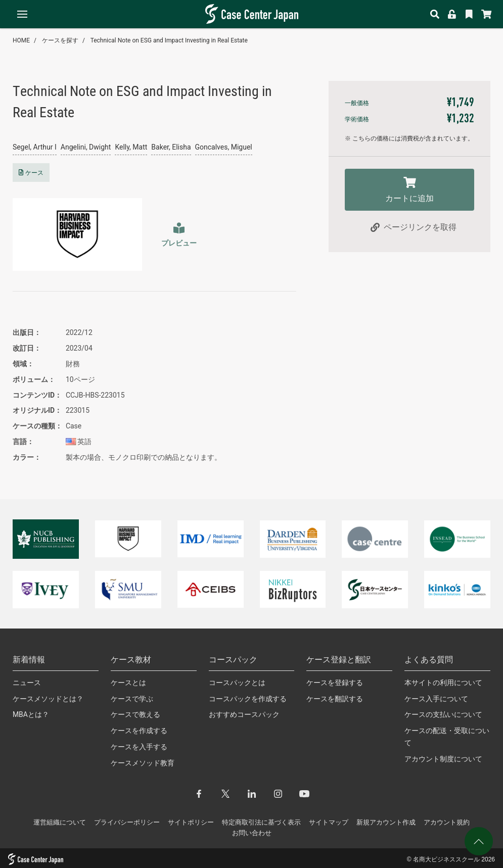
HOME (21, 40)
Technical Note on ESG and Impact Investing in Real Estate (169, 40)
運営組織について (60, 822)
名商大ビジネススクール (446, 859)
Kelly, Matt (131, 147)
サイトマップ (329, 822)
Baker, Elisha (171, 147)
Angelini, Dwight (86, 147)
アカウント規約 (447, 822)
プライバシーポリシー (127, 822)
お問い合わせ (252, 833)
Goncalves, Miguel (224, 147)
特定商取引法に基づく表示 (261, 822)
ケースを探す (60, 40)
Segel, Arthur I (35, 147)
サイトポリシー (191, 822)
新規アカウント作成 (386, 822)
